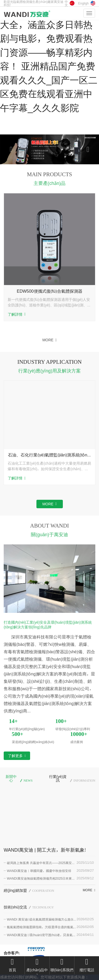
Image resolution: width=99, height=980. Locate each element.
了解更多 (17, 756)
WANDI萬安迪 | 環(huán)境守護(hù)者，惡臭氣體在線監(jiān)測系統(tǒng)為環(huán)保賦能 (41, 935)
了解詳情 (17, 314)
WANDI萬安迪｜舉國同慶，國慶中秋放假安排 (39, 871)
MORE (49, 340)
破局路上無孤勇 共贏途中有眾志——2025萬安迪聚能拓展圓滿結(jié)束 (41, 863)
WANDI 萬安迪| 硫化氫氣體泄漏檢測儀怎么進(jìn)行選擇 (41, 919)
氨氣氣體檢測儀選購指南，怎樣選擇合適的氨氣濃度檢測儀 (42, 927)
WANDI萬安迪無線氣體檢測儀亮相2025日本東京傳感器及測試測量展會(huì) (41, 878)
